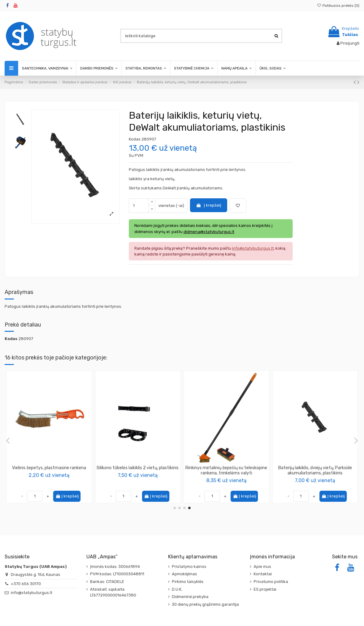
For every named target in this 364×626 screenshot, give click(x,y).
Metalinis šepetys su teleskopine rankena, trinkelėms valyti (49, 470)
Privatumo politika (271, 582)
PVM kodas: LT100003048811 (117, 574)
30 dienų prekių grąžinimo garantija (205, 604)
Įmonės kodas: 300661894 (115, 567)
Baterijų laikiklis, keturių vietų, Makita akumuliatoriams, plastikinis (315, 470)
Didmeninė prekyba (190, 597)
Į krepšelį (208, 205)
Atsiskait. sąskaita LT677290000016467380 (113, 592)
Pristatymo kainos (189, 567)
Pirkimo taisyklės (188, 582)
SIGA (138, 474)
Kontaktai (263, 574)
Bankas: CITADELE (107, 582)
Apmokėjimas (184, 574)
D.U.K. (177, 589)
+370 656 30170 (26, 584)
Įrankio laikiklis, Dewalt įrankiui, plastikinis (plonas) (226, 470)
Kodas (135, 139)
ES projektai (265, 589)
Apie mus (262, 567)
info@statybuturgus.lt (32, 593)
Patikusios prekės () (338, 6)
